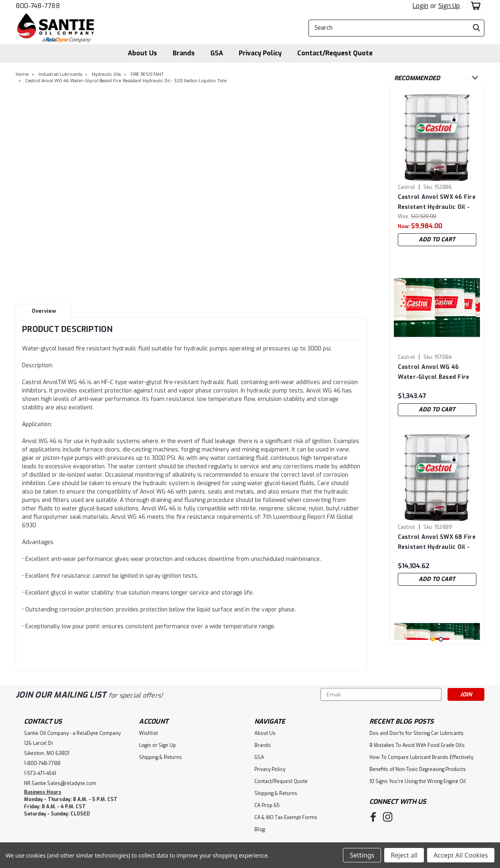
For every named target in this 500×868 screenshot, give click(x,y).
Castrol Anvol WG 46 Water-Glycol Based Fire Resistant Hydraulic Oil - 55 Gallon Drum (434, 372)
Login (420, 6)
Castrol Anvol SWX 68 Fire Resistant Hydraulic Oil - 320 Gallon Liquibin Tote (437, 542)
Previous (467, 78)
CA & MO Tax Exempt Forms (286, 817)
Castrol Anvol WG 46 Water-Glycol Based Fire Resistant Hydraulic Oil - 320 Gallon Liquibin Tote (126, 81)
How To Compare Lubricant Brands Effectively (421, 757)
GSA (217, 53)
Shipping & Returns (160, 757)
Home (22, 74)
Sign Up (449, 6)
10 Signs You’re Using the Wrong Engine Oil (418, 781)
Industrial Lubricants (60, 74)
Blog (260, 830)
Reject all (404, 855)
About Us (142, 53)
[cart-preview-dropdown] (474, 6)
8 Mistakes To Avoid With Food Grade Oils (417, 745)
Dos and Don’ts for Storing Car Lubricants (416, 733)
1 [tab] (433, 639)
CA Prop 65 (267, 805)
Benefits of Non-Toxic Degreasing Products (418, 769)
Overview (44, 311)
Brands (184, 53)
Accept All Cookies (461, 855)
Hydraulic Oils (106, 74)
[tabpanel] (437, 170)
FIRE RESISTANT (147, 74)
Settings (362, 855)
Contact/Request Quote (335, 53)
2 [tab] (441, 639)
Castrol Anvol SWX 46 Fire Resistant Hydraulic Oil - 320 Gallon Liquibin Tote (437, 202)
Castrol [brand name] (407, 187)
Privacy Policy (260, 53)
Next (475, 78)
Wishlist (148, 733)
